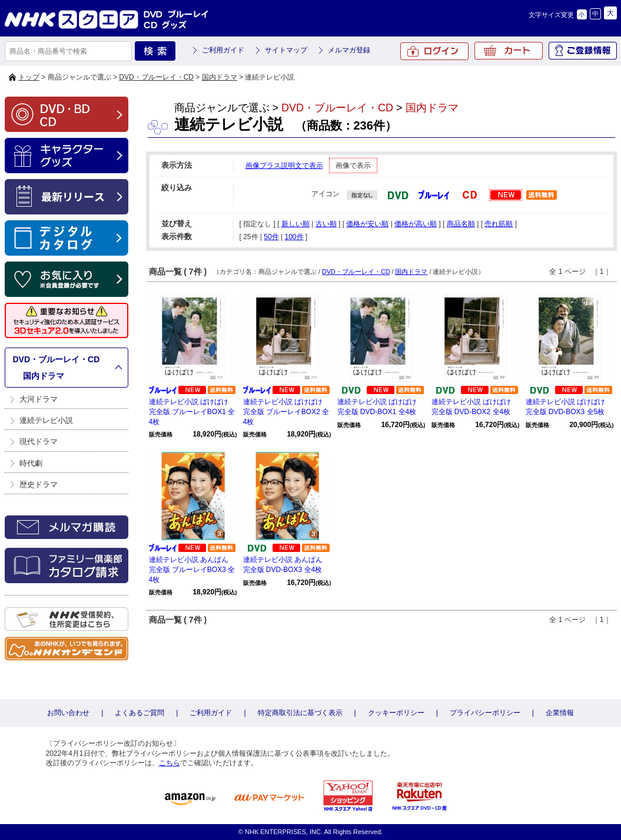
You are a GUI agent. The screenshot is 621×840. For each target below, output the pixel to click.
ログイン (434, 51)
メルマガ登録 (349, 50)
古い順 (326, 224)
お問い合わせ (68, 713)
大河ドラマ (39, 399)
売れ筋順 (499, 224)
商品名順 (461, 224)
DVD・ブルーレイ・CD (156, 77)
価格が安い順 (367, 224)
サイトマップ (286, 50)
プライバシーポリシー (485, 713)
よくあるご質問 (140, 713)
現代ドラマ (39, 442)
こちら (170, 763)
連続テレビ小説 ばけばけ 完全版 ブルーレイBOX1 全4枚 (192, 412)
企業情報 (560, 713)
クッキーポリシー (396, 713)
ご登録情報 (583, 51)
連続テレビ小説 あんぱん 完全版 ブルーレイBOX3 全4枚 (192, 570)
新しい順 (295, 224)
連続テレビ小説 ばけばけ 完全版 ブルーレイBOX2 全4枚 (286, 412)
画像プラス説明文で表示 (284, 166)
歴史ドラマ (39, 485)
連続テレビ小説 (46, 420)
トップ (29, 77)
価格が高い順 (416, 224)
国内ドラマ (220, 77)
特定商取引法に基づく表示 (300, 713)
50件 (271, 237)
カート (509, 51)
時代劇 (31, 463)
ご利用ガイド (223, 50)
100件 (294, 237)
